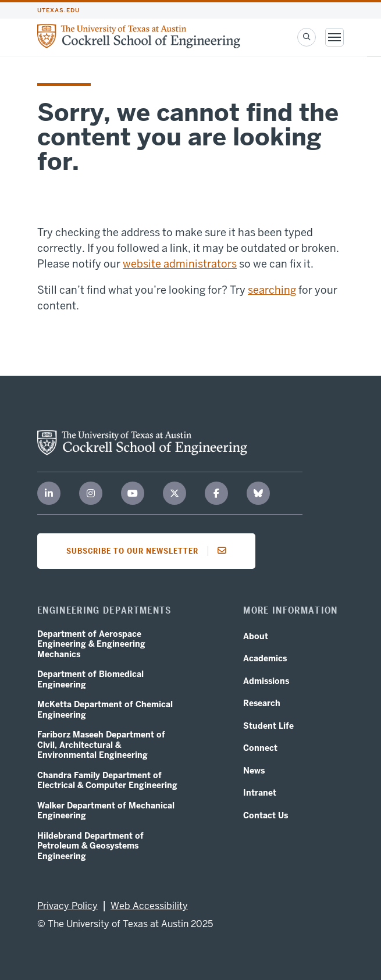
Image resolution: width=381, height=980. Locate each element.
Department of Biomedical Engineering (90, 680)
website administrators (180, 264)
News (254, 771)
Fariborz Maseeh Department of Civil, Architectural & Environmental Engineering (101, 745)
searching (272, 290)
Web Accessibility (149, 906)
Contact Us (266, 816)
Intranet (260, 793)
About (256, 637)
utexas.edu (58, 10)
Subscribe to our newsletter (150, 551)
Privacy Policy (67, 906)
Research (262, 703)
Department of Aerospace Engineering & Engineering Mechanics (91, 644)
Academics (265, 659)
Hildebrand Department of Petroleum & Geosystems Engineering (90, 846)
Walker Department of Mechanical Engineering (106, 811)
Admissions (266, 681)
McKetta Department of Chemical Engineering (105, 710)
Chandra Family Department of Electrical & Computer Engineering (107, 781)
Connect (260, 748)
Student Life (268, 726)
